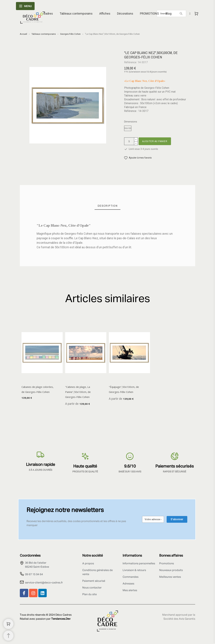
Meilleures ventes (170, 577)
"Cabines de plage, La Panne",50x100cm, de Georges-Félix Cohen (78, 392)
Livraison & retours (134, 570)
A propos (88, 564)
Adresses (128, 584)
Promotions (167, 564)
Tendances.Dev (61, 619)
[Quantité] (129, 141)
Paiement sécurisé (94, 581)
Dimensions (131, 122)
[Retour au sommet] (8, 636)
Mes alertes (130, 590)
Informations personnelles (139, 564)
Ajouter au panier (155, 141)
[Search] (181, 14)
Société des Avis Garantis (179, 619)
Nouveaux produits (171, 570)
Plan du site (90, 595)
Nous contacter (92, 588)
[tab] (108, 206)
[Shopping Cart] (8, 624)
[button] (138, 158)
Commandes (131, 577)
